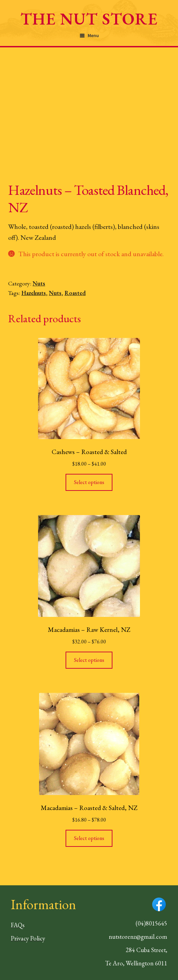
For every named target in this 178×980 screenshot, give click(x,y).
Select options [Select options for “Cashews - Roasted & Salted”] (89, 482)
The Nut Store (89, 19)
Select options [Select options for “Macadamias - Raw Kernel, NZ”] (89, 660)
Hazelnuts (34, 293)
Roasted (75, 293)
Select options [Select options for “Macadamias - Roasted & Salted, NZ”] (89, 838)
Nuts (39, 283)
